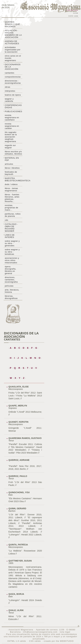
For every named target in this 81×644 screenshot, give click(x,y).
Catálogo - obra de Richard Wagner (11, 228)
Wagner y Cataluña (9, 100)
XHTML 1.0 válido (17, 641)
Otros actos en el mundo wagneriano (13, 58)
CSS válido (35, 641)
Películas (9, 286)
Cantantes (9, 73)
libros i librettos (12, 168)
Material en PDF (12, 159)
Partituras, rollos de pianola (13, 215)
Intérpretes (10, 91)
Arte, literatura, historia (12, 291)
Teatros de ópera (13, 95)
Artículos (9, 164)
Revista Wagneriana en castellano (12, 118)
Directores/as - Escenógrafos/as (13, 82)
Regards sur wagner (10, 146)
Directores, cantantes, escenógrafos (11, 280)
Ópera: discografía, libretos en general (10, 270)
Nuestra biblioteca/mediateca (14, 179)
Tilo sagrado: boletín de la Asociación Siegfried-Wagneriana (11, 137)
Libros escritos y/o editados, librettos (13, 153)
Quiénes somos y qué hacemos (12, 24)
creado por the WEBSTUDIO (59, 641)
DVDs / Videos (11, 184)
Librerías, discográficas (11, 297)
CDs (6, 220)
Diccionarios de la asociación (13, 67)
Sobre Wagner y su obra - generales (12, 243)
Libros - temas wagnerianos (11, 189)
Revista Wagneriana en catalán (12, 126)
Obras (7, 87)
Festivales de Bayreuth (11, 173)
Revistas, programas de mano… (11, 208)
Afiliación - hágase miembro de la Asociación (13, 34)
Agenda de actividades (12, 42)
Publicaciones (13, 111)
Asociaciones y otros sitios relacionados (12, 260)
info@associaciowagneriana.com (40, 632)
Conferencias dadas (13, 106)
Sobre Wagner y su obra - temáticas (12, 252)
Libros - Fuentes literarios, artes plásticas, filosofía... (12, 198)
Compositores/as (13, 77)
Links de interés (10, 236)
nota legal (65, 632)
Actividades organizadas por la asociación (13, 50)
